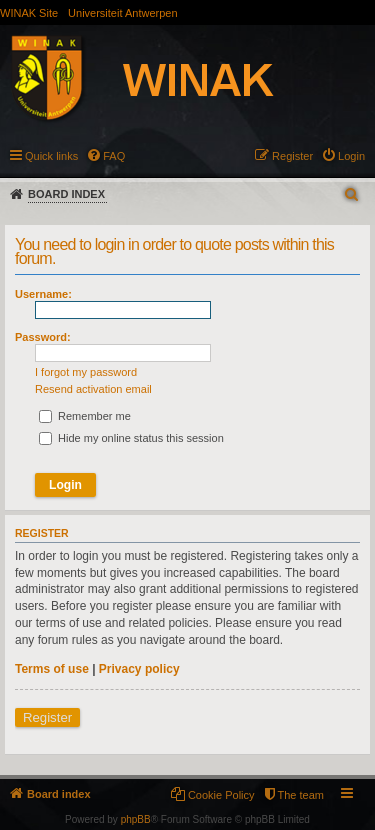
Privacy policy (139, 669)
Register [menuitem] (292, 156)
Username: (43, 294)
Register (47, 717)
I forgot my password (86, 372)
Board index (66, 194)
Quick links (51, 156)
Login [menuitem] (351, 156)
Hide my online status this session (131, 438)
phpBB (136, 819)
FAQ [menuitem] (114, 156)
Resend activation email (93, 389)
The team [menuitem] (301, 795)
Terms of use (52, 669)
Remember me (85, 416)
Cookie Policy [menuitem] (221, 795)
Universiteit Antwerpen (122, 13)
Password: (43, 337)
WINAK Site (29, 13)
